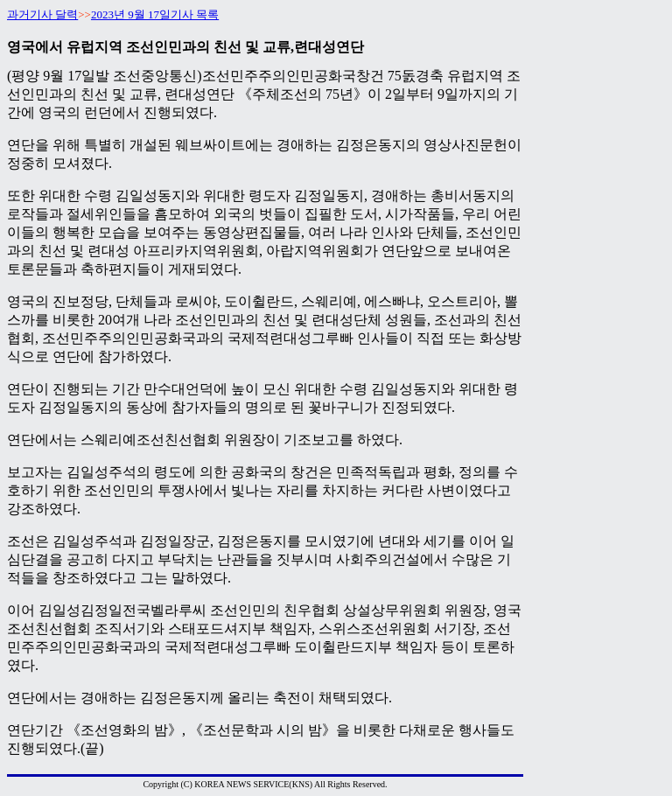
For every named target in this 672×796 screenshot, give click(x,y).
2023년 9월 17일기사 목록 (155, 14)
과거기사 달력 (42, 14)
